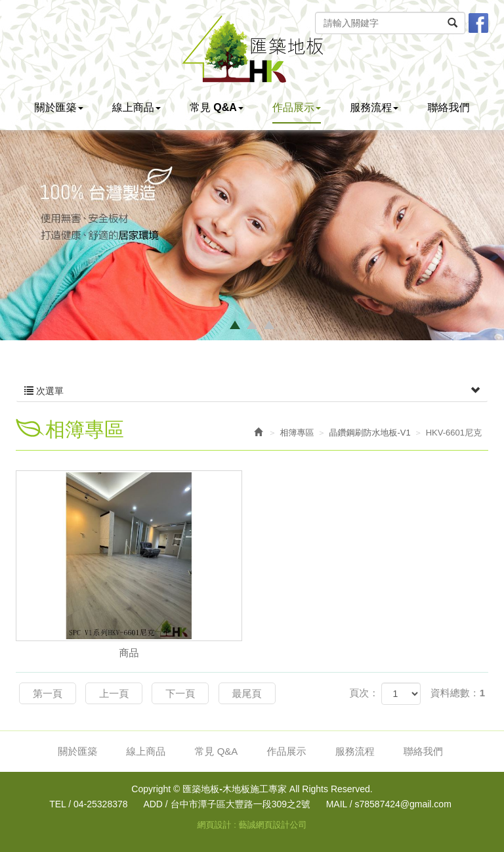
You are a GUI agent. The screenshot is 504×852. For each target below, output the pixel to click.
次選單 (252, 391)
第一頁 (48, 693)
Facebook (478, 23)
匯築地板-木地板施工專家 (252, 49)
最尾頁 (247, 693)
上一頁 (114, 693)
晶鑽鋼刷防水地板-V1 (370, 433)
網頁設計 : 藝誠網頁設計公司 (252, 825)
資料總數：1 (458, 693)
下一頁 (180, 693)
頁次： (364, 693)
